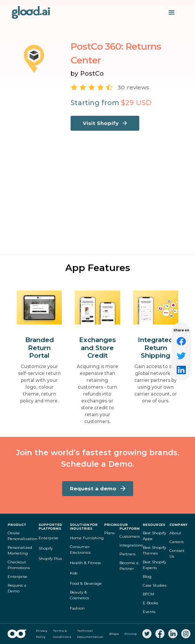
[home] (31, 12)
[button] (172, 13)
